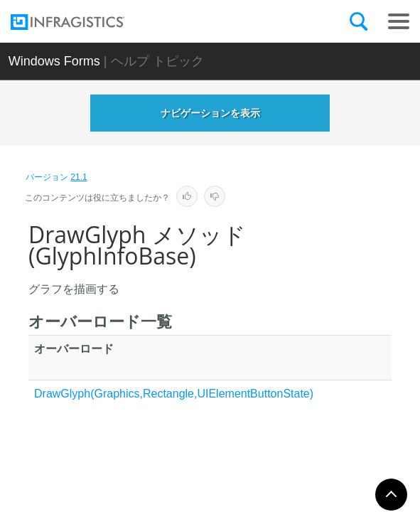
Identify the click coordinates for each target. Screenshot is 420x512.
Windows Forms (54, 61)
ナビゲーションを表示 (210, 113)
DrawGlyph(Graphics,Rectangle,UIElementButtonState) (174, 394)
